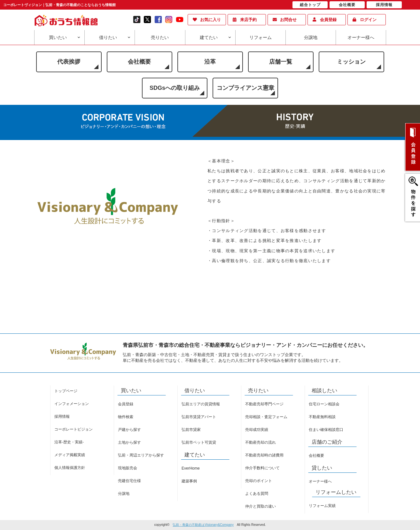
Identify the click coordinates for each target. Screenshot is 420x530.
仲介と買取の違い (261, 506)
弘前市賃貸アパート (199, 417)
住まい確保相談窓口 (326, 430)
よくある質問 (257, 494)
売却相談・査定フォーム (266, 417)
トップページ (66, 391)
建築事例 (189, 481)
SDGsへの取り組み (175, 88)
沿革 (210, 62)
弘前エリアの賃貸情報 (201, 404)
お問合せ (288, 20)
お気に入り (210, 20)
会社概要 (139, 62)
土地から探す (129, 442)
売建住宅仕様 (129, 481)
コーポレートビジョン (74, 429)
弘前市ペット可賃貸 (199, 442)
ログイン (368, 20)
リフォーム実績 (322, 506)
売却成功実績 (257, 430)
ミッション (351, 62)
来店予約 (248, 20)
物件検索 (126, 417)
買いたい (58, 37)
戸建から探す (129, 430)
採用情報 (62, 417)
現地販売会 (128, 468)
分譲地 (311, 37)
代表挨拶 (69, 62)
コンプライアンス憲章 (245, 88)
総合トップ (310, 5)
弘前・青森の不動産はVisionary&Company (203, 525)
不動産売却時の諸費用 (264, 455)
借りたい (108, 37)
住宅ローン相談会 (324, 404)
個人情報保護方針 (70, 468)
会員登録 (328, 20)
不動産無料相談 (322, 417)
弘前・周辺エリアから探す (141, 455)
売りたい (160, 37)
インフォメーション (72, 404)
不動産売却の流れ (261, 442)
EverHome (191, 468)
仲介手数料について (262, 468)
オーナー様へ (361, 37)
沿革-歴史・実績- (69, 442)
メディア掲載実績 (70, 455)
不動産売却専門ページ (264, 404)
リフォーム (261, 37)
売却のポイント (259, 481)
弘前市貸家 (191, 430)
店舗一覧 (281, 62)
